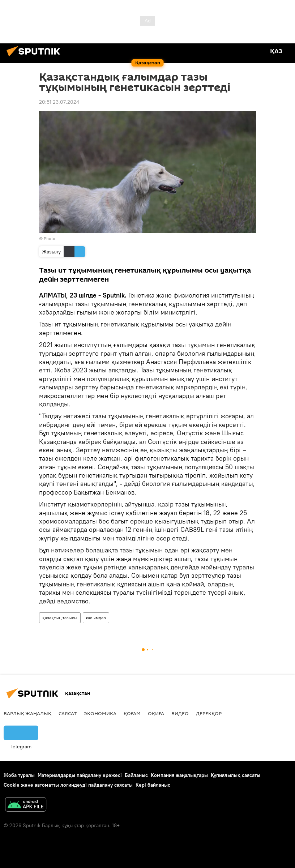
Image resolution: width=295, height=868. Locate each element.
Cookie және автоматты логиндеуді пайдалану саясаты (68, 785)
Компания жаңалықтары (179, 775)
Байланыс (136, 775)
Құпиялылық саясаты (236, 775)
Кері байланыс (153, 785)
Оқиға (156, 713)
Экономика (100, 713)
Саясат (68, 713)
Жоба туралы (19, 775)
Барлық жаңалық (27, 713)
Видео (180, 713)
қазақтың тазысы (60, 618)
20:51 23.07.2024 (59, 102)
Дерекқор (209, 713)
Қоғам (132, 713)
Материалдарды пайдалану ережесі (80, 775)
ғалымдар (96, 618)
